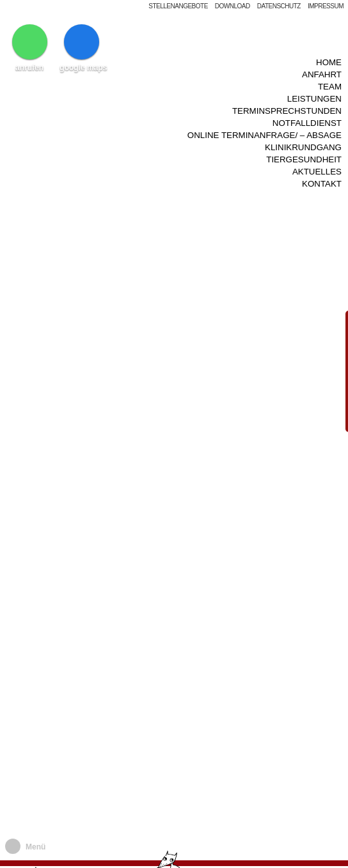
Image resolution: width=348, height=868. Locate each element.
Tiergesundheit (304, 135)
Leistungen (314, 83)
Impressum (326, 6)
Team (330, 73)
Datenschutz (279, 6)
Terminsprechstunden (287, 94)
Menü (36, 847)
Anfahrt (322, 62)
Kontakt (322, 156)
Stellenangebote (178, 6)
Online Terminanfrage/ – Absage (265, 114)
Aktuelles (317, 146)
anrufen (30, 48)
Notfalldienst (307, 104)
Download (233, 6)
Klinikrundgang (303, 125)
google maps (83, 48)
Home (329, 51)
